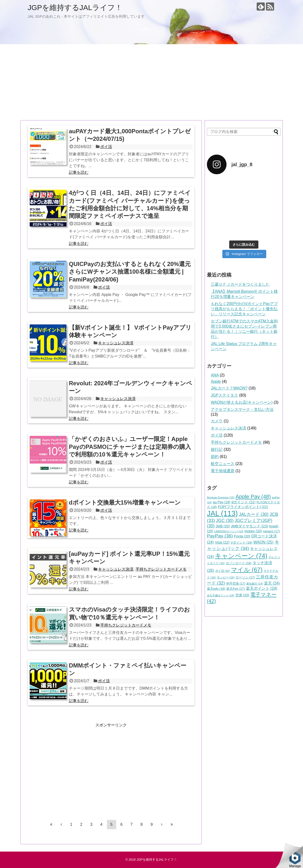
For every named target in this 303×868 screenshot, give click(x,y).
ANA (215, 375)
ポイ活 (106, 147)
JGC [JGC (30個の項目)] (225, 521)
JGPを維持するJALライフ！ (75, 7)
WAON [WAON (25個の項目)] (263, 542)
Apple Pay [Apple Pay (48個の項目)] (253, 497)
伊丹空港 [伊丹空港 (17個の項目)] (236, 583)
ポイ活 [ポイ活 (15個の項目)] (223, 571)
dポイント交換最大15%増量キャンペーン (125, 502)
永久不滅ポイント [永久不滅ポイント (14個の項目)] (221, 595)
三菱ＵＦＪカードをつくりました (240, 284)
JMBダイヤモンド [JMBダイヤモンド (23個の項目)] (250, 526)
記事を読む (79, 172)
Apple (216, 381)
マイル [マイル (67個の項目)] (247, 570)
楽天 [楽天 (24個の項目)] (272, 583)
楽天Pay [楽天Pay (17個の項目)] (235, 589)
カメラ (217, 421)
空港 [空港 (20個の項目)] (242, 595)
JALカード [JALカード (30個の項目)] (254, 514)
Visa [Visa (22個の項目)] (222, 542)
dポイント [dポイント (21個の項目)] (243, 502)
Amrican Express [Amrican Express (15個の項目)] (221, 497)
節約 (215, 457)
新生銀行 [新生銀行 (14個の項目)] (255, 584)
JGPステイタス (224, 395)
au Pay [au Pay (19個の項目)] (222, 502)
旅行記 (217, 449)
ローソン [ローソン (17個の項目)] (245, 577)
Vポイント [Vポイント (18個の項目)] (241, 542)
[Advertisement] (151, 82)
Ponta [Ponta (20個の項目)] (242, 536)
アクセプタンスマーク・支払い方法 (242, 409)
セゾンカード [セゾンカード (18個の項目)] (239, 563)
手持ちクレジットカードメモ (161, 569)
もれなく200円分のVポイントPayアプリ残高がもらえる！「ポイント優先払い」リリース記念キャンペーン (244, 309)
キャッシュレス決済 (116, 343)
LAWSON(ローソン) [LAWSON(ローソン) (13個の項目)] (229, 531)
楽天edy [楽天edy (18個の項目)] (216, 589)
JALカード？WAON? (229, 388)
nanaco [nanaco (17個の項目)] (271, 531)
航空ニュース (223, 464)
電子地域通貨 (223, 471)
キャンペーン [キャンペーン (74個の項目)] (241, 556)
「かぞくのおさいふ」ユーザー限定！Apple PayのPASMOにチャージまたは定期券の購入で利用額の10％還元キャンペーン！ (130, 447)
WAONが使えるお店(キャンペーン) (242, 402)
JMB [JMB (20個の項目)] (223, 526)
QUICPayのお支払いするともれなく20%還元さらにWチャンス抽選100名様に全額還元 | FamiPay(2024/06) (130, 272)
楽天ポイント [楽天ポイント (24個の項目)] (262, 588)
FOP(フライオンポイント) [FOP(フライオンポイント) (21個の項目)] (243, 507)
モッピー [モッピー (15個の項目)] (226, 577)
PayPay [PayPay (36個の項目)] (220, 536)
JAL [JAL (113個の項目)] (222, 513)
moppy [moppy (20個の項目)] (253, 531)
